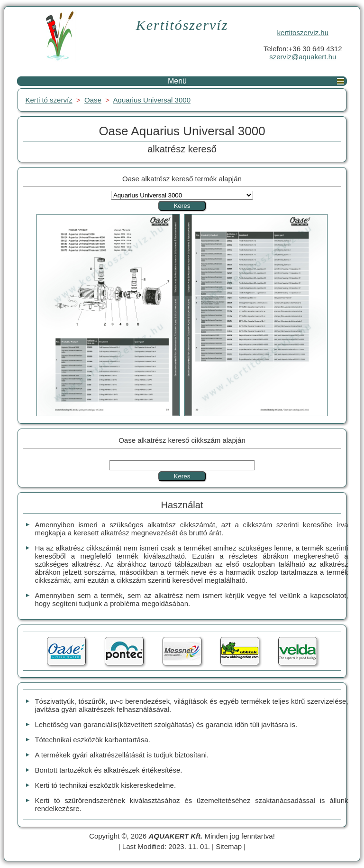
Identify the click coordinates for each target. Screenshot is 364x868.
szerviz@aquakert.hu (303, 57)
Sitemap (229, 846)
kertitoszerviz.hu (303, 33)
